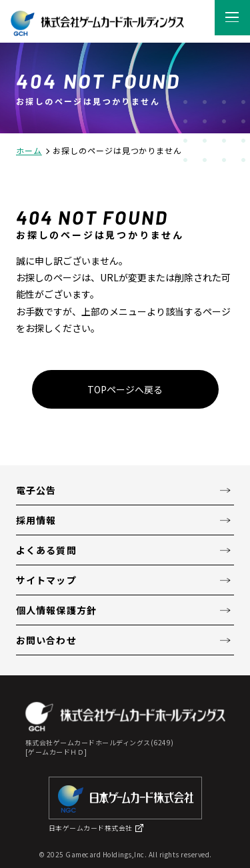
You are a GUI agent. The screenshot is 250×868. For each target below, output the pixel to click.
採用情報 (36, 520)
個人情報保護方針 (56, 610)
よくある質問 (46, 550)
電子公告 (36, 490)
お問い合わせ (46, 640)
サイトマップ (46, 580)
